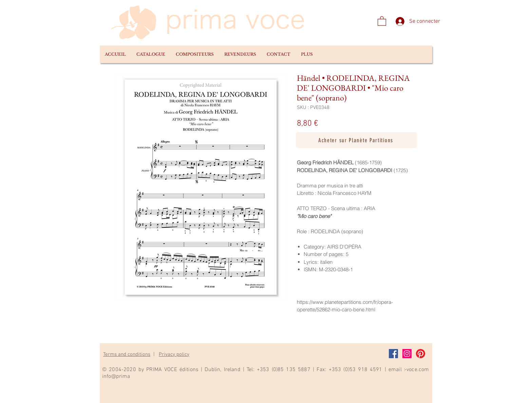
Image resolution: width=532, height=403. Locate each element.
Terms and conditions (127, 354)
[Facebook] (393, 354)
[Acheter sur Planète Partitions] (356, 140)
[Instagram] (407, 354)
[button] (151, 54)
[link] (382, 21)
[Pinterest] (421, 354)
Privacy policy (174, 354)
